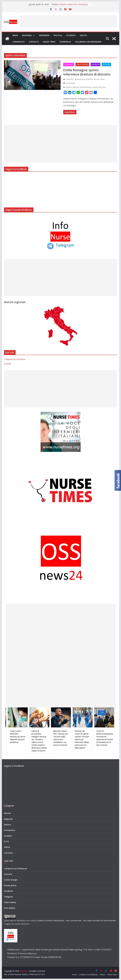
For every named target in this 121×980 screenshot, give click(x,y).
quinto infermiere (99, 87)
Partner (103, 975)
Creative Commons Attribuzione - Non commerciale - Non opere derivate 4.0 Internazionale (76, 920)
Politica (58, 35)
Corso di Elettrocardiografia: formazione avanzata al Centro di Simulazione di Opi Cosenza (108, 738)
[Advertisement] (68, 21)
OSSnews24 (65, 42)
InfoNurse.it (13, 950)
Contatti (7, 364)
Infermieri (44, 35)
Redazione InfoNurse (85, 79)
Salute (83, 35)
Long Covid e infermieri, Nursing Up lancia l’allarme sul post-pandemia (21, 737)
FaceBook (8, 891)
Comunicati (19, 42)
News (15, 35)
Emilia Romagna (82, 65)
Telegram (9, 897)
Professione (9, 830)
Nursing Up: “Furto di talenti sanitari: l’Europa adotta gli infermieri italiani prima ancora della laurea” (85, 739)
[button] (33, 35)
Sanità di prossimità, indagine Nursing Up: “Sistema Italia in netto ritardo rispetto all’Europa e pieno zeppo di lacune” (42, 741)
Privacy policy (10, 885)
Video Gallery (10, 902)
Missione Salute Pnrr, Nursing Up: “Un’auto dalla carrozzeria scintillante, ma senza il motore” (64, 738)
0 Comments (69, 83)
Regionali (27, 35)
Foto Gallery (10, 908)
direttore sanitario (72, 87)
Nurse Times (49, 42)
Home (75, 975)
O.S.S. (7, 841)
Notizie (7, 813)
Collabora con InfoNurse (88, 42)
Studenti (71, 35)
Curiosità (34, 42)
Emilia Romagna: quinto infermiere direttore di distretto (87, 72)
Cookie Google (11, 880)
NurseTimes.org (69, 950)
